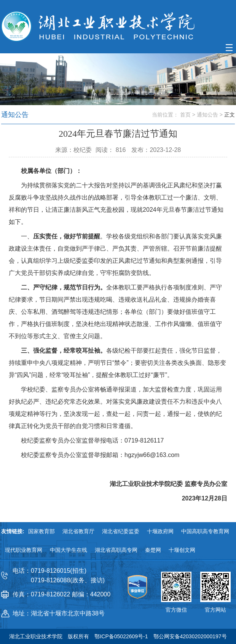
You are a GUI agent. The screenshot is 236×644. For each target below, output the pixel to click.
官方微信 (176, 610)
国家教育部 (41, 531)
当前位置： (165, 115)
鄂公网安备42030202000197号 (190, 636)
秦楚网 (153, 550)
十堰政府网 (160, 531)
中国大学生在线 (69, 550)
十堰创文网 (182, 550)
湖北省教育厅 (78, 531)
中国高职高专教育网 (205, 531)
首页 (185, 115)
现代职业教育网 (24, 550)
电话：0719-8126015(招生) (49, 571)
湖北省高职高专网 (116, 550)
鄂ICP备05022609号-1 (121, 636)
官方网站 (215, 610)
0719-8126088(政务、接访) (68, 580)
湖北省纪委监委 (121, 531)
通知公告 (207, 115)
